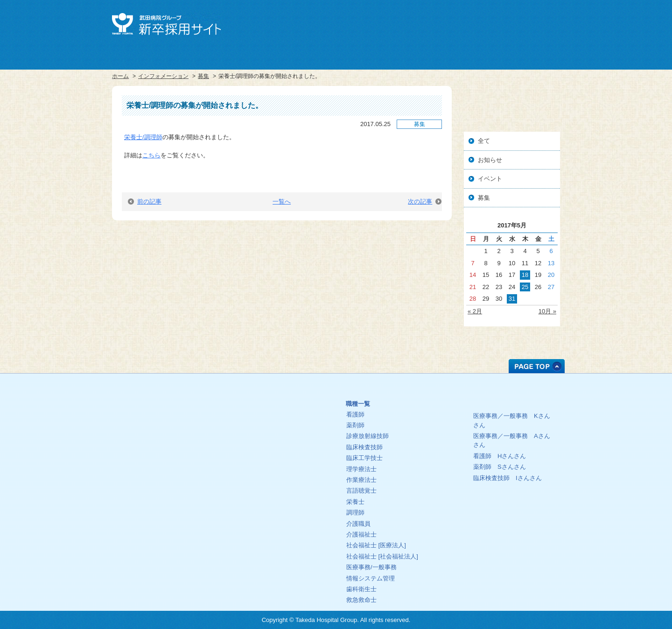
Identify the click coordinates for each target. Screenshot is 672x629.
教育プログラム (272, 422)
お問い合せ (539, 22)
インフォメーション (163, 76)
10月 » (547, 311)
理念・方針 (272, 406)
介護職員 (358, 524)
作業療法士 (361, 480)
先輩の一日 (504, 401)
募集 (203, 76)
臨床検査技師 (364, 447)
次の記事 (425, 201)
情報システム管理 (371, 578)
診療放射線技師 (367, 436)
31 (512, 299)
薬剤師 (355, 425)
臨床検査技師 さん (507, 478)
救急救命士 (361, 600)
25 (525, 287)
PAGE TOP (537, 366)
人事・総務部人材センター (160, 452)
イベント (490, 179)
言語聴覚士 (361, 491)
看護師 (355, 414)
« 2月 (475, 311)
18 (525, 275)
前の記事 (145, 201)
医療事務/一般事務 (371, 567)
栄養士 (355, 502)
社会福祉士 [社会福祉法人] (382, 556)
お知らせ (490, 160)
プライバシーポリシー (160, 468)
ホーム (120, 76)
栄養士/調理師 (143, 137)
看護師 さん (500, 456)
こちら (151, 155)
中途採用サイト (498, 22)
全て (484, 141)
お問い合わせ (160, 483)
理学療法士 (361, 469)
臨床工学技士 (364, 458)
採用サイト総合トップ (160, 421)
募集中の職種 (401, 389)
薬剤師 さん (500, 467)
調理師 (355, 512)
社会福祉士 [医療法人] (376, 545)
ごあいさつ (272, 391)
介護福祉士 (361, 534)
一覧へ (282, 201)
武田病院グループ (456, 22)
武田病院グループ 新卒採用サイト (166, 24)
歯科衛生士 (361, 589)
